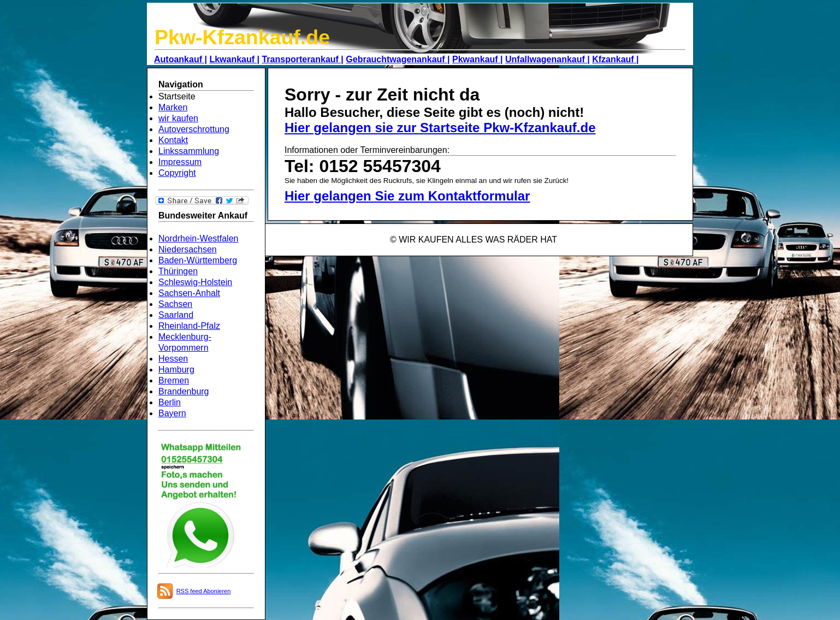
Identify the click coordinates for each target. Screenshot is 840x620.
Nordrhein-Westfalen (198, 238)
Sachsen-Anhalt (189, 293)
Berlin (170, 402)
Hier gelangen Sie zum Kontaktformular (407, 196)
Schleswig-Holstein (195, 282)
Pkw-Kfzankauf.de (242, 37)
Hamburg (176, 370)
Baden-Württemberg (198, 260)
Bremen (174, 380)
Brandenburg (184, 391)
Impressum (180, 162)
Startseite (177, 96)
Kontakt (173, 140)
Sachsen (175, 304)
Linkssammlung (189, 151)
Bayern (172, 413)
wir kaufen (178, 118)
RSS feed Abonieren (204, 591)
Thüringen (178, 271)
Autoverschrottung (194, 129)
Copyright (177, 173)
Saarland (176, 315)
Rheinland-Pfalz (189, 326)
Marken (173, 107)
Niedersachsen (188, 249)
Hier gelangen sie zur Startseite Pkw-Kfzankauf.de (440, 128)
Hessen (173, 359)
